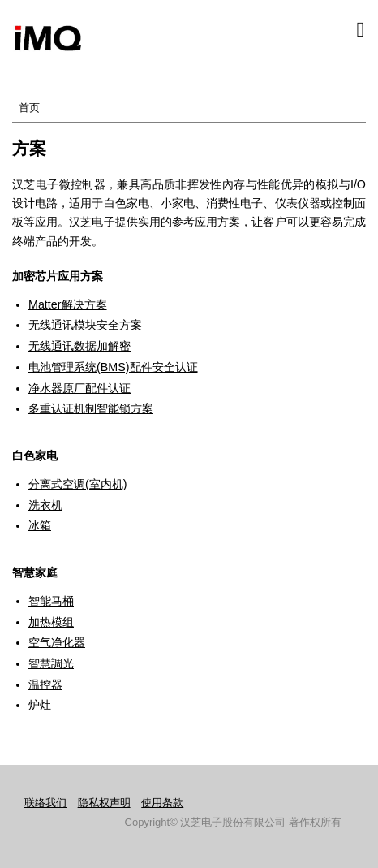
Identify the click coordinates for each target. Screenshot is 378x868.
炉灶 (40, 705)
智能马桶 (51, 601)
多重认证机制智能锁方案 (91, 408)
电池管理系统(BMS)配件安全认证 (113, 367)
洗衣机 (45, 505)
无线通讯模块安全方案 (85, 325)
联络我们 (45, 803)
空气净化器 (57, 642)
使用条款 (162, 803)
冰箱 (40, 525)
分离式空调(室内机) (78, 484)
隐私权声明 (104, 803)
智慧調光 (51, 663)
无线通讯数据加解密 (79, 346)
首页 (29, 108)
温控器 (45, 684)
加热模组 (51, 622)
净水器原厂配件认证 (79, 388)
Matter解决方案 (68, 304)
